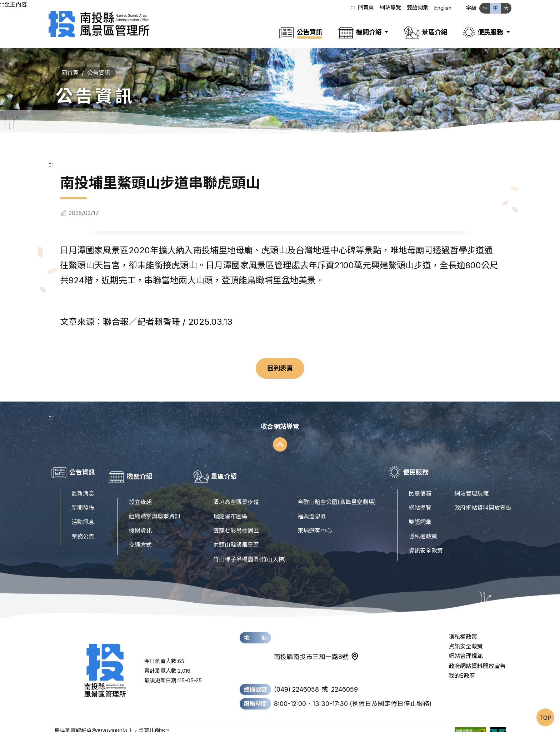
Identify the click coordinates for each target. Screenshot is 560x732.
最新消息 (83, 485)
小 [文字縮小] (485, 8)
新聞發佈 (83, 499)
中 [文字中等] (496, 8)
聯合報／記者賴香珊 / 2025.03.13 (168, 313)
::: (353, 8)
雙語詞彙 (418, 8)
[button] (363, 28)
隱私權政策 (423, 528)
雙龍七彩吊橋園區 (236, 513)
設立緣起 (140, 485)
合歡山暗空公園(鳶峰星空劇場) (337, 485)
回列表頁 (280, 360)
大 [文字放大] (506, 8)
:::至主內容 (14, 4)
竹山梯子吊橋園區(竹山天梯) (250, 542)
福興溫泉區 (312, 499)
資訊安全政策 (426, 542)
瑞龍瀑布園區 (230, 499)
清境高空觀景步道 (236, 485)
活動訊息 (83, 513)
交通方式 (140, 528)
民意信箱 (420, 485)
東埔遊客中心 (315, 513)
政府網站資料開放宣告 (483, 499)
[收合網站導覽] (280, 428)
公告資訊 (99, 64)
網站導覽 (391, 8)
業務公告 (83, 528)
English (443, 8)
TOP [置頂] (545, 718)
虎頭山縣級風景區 (236, 528)
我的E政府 (462, 658)
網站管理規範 (471, 485)
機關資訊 (140, 513)
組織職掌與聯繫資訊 (155, 499)
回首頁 (366, 8)
